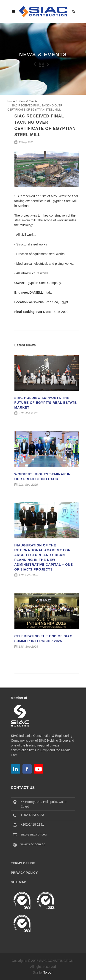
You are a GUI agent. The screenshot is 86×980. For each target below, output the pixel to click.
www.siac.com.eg (33, 844)
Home (11, 101)
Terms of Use (23, 863)
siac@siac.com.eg (34, 834)
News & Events (28, 101)
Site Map (19, 882)
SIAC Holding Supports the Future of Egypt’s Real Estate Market (46, 403)
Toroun (48, 972)
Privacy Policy (24, 873)
